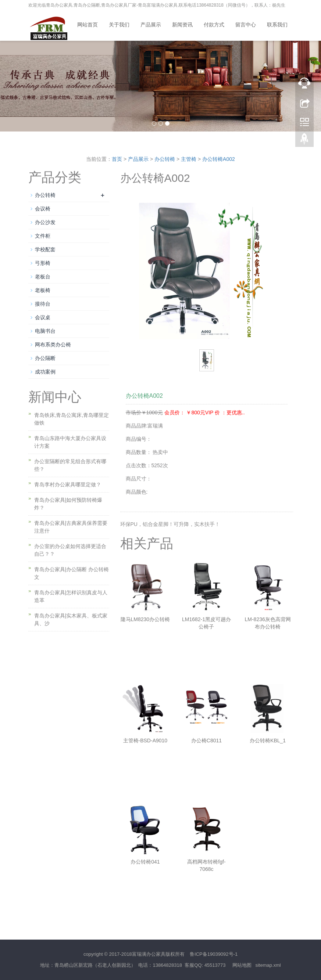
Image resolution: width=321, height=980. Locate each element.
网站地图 (242, 965)
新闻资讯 (182, 25)
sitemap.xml (268, 965)
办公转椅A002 (219, 159)
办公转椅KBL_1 (268, 741)
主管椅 (189, 159)
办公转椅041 (145, 862)
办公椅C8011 (206, 741)
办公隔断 (45, 358)
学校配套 (45, 249)
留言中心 (246, 25)
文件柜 (43, 236)
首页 (117, 159)
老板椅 (43, 290)
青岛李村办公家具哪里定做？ (68, 484)
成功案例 (45, 372)
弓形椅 (43, 263)
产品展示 (151, 25)
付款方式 (214, 25)
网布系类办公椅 (53, 345)
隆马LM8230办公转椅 (145, 619)
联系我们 (277, 25)
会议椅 (43, 209)
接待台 (43, 304)
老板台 (43, 277)
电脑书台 (45, 331)
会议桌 (43, 317)
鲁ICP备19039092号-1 (214, 954)
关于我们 (119, 25)
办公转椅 (165, 159)
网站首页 (88, 25)
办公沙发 (45, 222)
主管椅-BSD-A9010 (145, 741)
